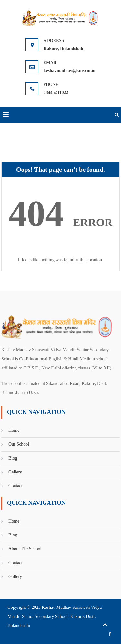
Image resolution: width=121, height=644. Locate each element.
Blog (13, 458)
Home (14, 430)
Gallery (15, 472)
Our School (19, 444)
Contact (15, 486)
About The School (25, 549)
